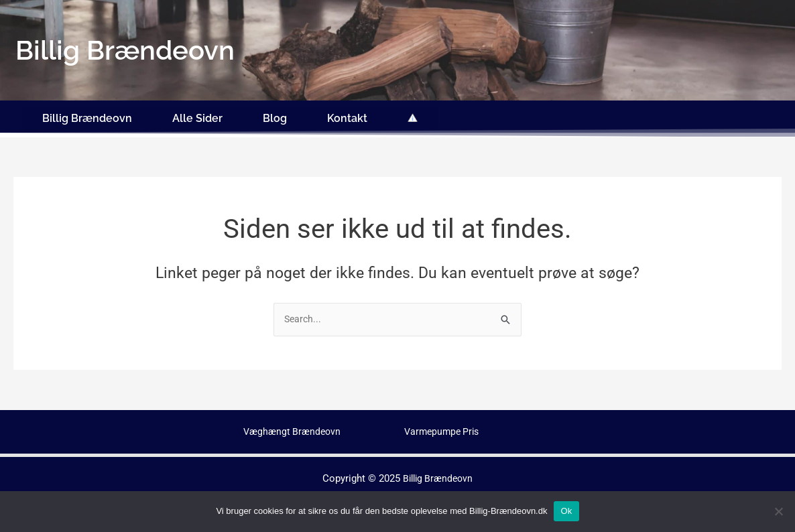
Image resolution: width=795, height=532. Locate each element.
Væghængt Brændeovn (294, 427)
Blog (275, 116)
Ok (566, 511)
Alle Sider (197, 116)
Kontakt (347, 116)
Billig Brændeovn (87, 116)
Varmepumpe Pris (444, 427)
